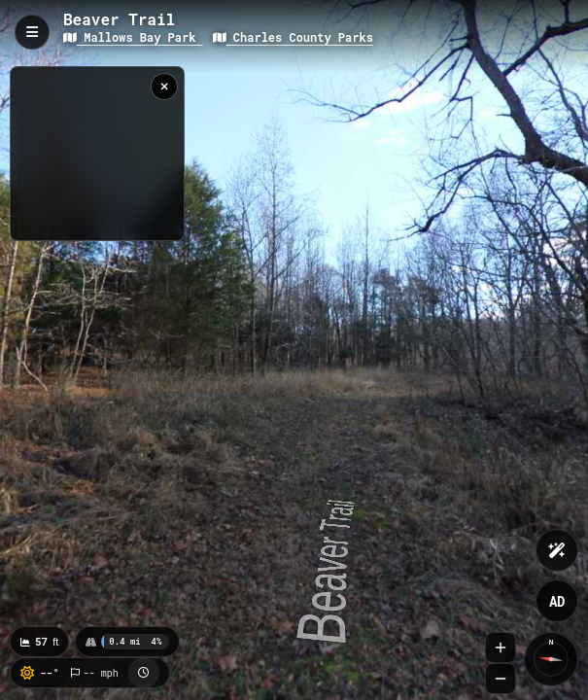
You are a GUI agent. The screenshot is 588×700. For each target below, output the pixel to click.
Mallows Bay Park (133, 37)
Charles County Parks (293, 37)
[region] (97, 154)
